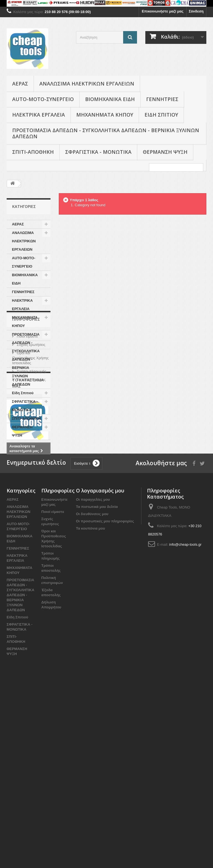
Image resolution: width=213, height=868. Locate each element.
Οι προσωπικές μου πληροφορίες (105, 700)
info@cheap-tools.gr (185, 724)
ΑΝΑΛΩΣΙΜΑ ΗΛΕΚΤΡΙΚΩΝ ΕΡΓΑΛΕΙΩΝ (87, 84)
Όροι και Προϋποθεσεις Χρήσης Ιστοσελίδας (31, 493)
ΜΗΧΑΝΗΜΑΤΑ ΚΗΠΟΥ (105, 115)
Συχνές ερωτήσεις (31, 480)
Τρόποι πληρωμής (31, 506)
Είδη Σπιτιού (161, 115)
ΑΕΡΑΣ (20, 84)
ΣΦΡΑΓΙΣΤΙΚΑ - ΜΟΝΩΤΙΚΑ (98, 152)
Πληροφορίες (26, 456)
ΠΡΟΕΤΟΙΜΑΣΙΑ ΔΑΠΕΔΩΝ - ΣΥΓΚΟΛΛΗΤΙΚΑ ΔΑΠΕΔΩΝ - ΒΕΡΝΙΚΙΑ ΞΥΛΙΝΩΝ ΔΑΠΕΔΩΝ (106, 133)
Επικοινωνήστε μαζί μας (163, 11)
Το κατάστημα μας (31, 515)
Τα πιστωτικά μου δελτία (97, 686)
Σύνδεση (196, 11)
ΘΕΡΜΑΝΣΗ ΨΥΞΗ (165, 152)
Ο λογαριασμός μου (100, 670)
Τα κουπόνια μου (91, 707)
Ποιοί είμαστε (27, 471)
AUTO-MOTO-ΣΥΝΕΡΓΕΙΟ (43, 99)
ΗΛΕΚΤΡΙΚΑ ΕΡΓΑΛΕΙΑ (39, 115)
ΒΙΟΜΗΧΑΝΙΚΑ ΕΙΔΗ (110, 99)
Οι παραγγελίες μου (93, 679)
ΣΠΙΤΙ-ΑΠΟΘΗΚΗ (33, 152)
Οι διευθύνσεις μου (92, 693)
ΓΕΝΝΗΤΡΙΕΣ (162, 99)
